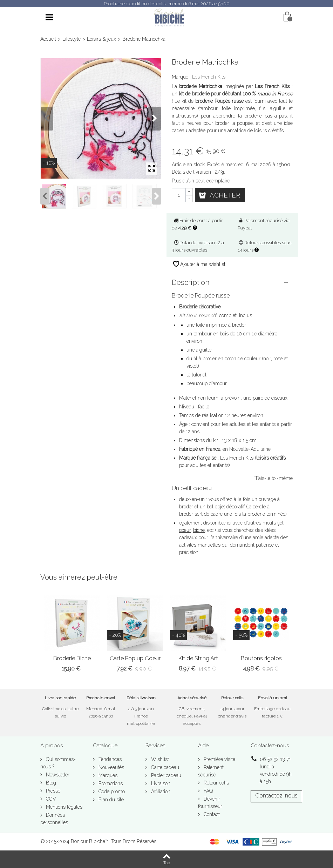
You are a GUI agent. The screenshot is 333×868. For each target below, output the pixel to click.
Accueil (48, 39)
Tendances (109, 759)
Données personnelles (54, 819)
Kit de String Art (198, 658)
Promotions (110, 783)
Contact (211, 814)
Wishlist (159, 759)
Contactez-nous (276, 796)
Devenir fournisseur (210, 803)
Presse (52, 791)
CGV (50, 799)
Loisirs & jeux (101, 39)
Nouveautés (111, 767)
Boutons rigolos (261, 658)
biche (199, 530)
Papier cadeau (165, 775)
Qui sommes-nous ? (58, 763)
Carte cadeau (164, 767)
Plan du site (110, 800)
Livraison (160, 783)
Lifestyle (72, 39)
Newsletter (57, 775)
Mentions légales (63, 807)
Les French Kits (209, 77)
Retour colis (216, 783)
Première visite (219, 759)
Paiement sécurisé (211, 771)
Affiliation (160, 792)
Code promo (111, 792)
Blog (50, 783)
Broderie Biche (72, 658)
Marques (107, 775)
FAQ (208, 791)
